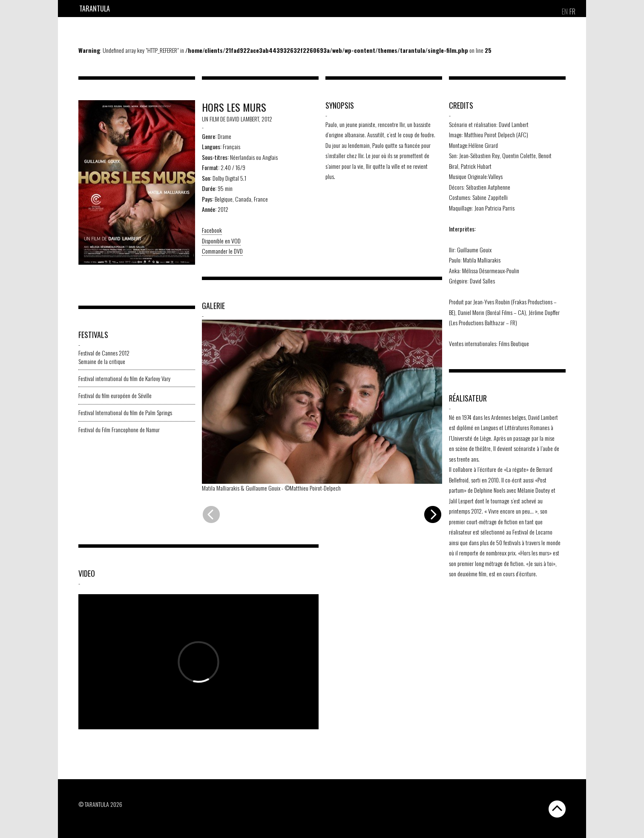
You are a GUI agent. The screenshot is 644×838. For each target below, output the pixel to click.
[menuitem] (565, 12)
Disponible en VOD (221, 241)
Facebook (212, 230)
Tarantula (95, 9)
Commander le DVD (222, 251)
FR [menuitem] (572, 12)
